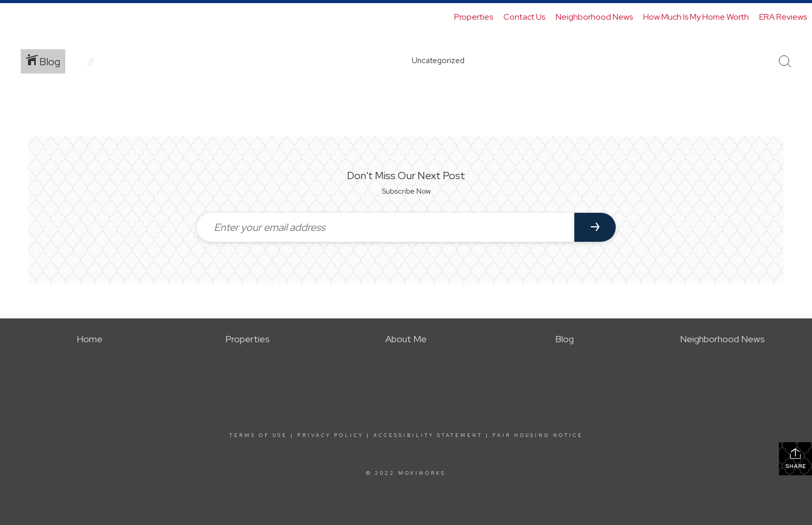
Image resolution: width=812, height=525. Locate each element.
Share (796, 458)
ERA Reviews (783, 17)
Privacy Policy (330, 435)
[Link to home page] (13, 17)
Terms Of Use (258, 435)
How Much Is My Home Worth (696, 17)
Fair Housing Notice (538, 435)
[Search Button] (785, 62)
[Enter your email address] (386, 227)
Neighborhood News (594, 17)
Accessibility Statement (428, 435)
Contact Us (524, 17)
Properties (474, 17)
